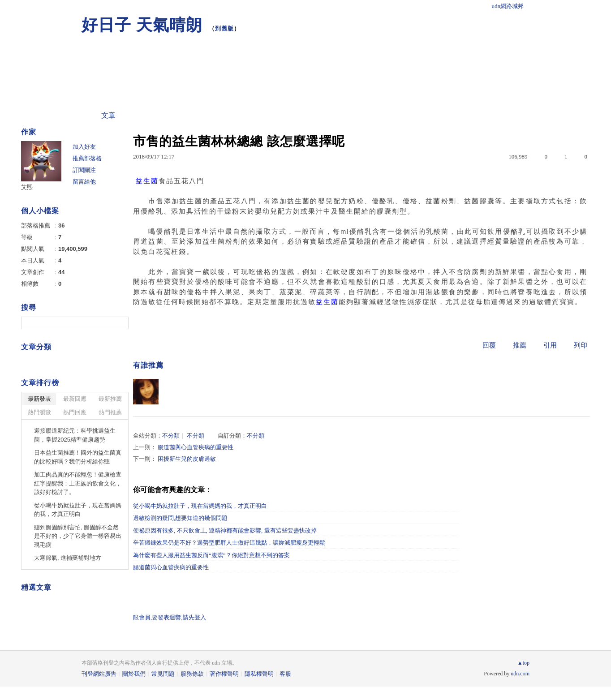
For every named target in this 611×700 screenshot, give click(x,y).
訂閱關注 (84, 170)
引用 (550, 345)
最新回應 (75, 399)
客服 (285, 674)
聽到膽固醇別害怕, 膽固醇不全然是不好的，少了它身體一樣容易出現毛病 (78, 536)
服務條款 (192, 674)
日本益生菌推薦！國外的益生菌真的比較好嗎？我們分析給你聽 (78, 457)
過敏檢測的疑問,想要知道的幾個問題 (180, 518)
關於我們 (134, 674)
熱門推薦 (110, 412)
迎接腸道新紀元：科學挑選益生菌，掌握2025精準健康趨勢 (75, 435)
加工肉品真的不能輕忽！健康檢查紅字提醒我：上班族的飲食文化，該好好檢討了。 (78, 483)
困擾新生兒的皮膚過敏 (187, 459)
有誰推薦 (148, 365)
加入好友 (84, 147)
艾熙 (27, 187)
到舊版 (224, 28)
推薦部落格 (87, 158)
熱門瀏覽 (39, 412)
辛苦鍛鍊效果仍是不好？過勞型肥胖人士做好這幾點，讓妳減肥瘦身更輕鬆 (229, 543)
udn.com (520, 674)
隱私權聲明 (259, 674)
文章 (108, 115)
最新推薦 (110, 399)
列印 (581, 345)
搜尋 (121, 323)
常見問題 (163, 674)
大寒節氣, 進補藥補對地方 (68, 558)
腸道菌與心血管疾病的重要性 (196, 447)
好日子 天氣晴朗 (142, 25)
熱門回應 (75, 412)
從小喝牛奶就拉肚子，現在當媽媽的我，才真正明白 (200, 506)
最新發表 (39, 399)
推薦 (520, 345)
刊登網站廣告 (99, 674)
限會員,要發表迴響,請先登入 (170, 617)
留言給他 (84, 182)
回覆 (489, 345)
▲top (523, 663)
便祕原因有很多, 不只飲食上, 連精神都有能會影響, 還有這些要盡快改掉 (225, 530)
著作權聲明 (224, 674)
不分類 (171, 436)
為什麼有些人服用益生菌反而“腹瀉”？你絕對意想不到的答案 (211, 555)
